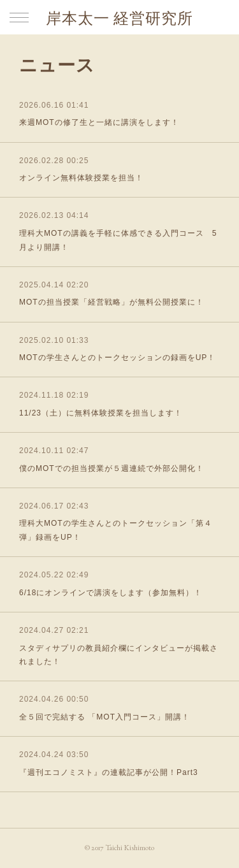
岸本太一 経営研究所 (119, 18)
